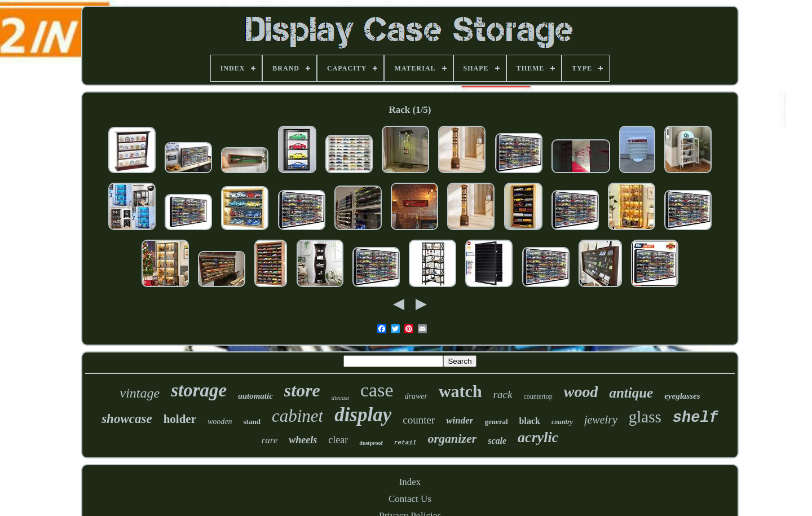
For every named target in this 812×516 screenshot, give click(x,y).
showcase (127, 419)
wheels (303, 440)
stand (252, 422)
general (496, 422)
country (562, 422)
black (530, 421)
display (363, 415)
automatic (255, 396)
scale (497, 441)
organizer (452, 438)
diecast (340, 398)
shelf (696, 418)
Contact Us (410, 499)
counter (419, 420)
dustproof (371, 443)
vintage (140, 393)
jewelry (601, 420)
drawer (416, 396)
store (302, 390)
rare (270, 440)
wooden (220, 422)
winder (460, 420)
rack (503, 394)
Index (410, 482)
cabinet (297, 416)
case (377, 390)
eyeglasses (682, 396)
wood (581, 392)
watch (460, 391)
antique (631, 393)
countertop (538, 396)
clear (338, 440)
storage (199, 390)
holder (180, 419)
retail (405, 443)
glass (645, 417)
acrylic (538, 437)
